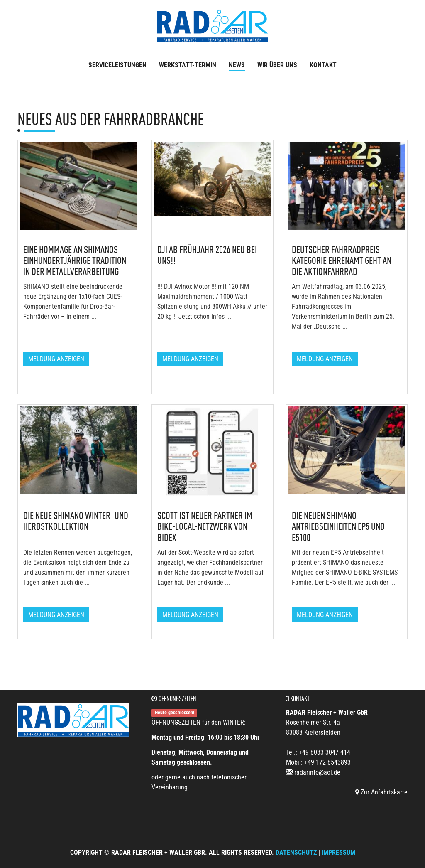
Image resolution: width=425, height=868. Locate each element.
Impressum (338, 852)
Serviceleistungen (117, 65)
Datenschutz (296, 852)
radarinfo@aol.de (317, 772)
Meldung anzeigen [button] (56, 359)
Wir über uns (277, 65)
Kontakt (323, 65)
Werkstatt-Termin (188, 65)
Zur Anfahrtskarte (381, 792)
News (237, 65)
